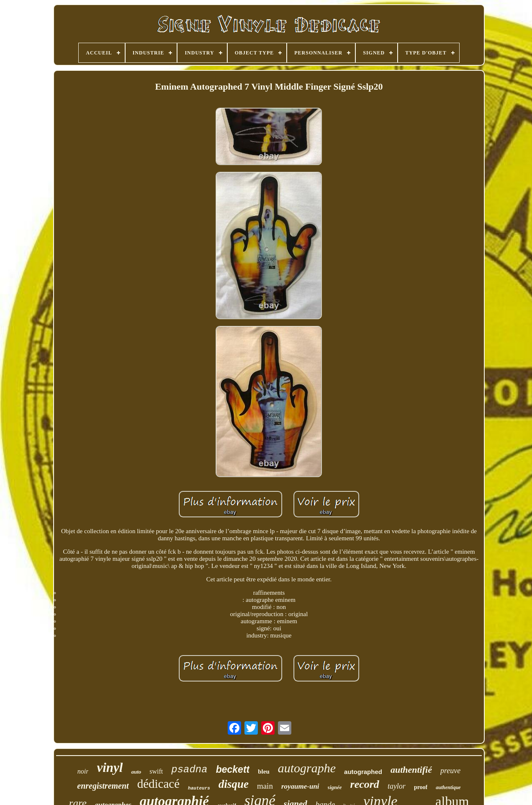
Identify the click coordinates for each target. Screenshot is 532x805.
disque (234, 784)
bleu (264, 771)
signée (335, 787)
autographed (363, 772)
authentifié (411, 770)
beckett (233, 769)
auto (136, 772)
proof (421, 787)
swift (156, 771)
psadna (189, 770)
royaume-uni (300, 786)
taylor (397, 786)
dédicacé (158, 784)
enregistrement (103, 786)
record (365, 784)
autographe (307, 768)
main (265, 786)
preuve (450, 771)
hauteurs (199, 788)
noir (83, 771)
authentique (448, 787)
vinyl (110, 768)
